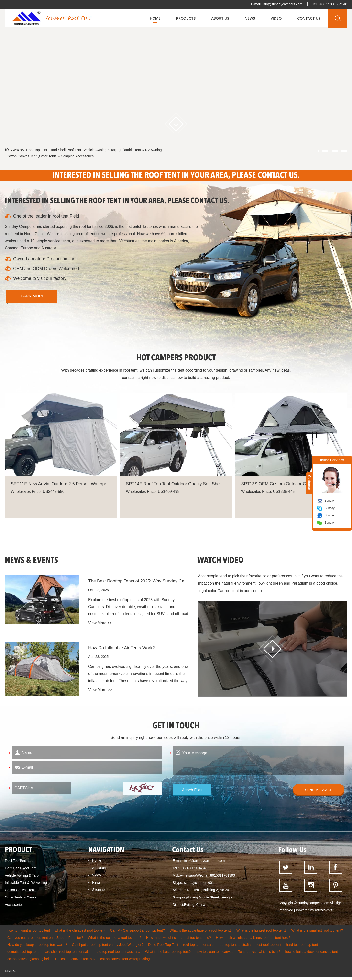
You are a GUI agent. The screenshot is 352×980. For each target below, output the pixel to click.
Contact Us (309, 18)
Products (186, 18)
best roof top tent (268, 948)
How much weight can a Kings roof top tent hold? (253, 941)
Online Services (331, 460)
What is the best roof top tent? (168, 955)
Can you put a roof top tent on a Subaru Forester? (45, 941)
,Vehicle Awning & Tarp (100, 150)
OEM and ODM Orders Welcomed (47, 270)
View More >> (100, 627)
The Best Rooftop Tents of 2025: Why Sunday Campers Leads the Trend (139, 584)
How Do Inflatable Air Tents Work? (121, 651)
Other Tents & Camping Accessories (23, 903)
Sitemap (98, 892)
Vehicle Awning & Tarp (22, 878)
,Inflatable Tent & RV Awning (140, 150)
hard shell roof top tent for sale (67, 955)
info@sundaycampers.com (282, 4)
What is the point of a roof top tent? (115, 941)
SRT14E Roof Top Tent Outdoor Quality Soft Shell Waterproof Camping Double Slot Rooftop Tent (176, 486)
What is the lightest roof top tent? (261, 934)
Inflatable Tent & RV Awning (26, 885)
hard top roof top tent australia (117, 955)
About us (99, 870)
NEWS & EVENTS (32, 563)
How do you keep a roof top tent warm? (37, 948)
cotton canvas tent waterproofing (125, 962)
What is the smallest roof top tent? (317, 934)
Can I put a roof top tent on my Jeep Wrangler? (108, 948)
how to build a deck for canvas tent (311, 955)
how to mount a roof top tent (29, 934)
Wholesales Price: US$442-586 (38, 493)
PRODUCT (19, 853)
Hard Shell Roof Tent (21, 870)
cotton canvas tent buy (78, 962)
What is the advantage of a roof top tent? (201, 934)
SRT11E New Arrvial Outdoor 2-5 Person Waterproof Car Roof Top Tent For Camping (61, 486)
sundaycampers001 (199, 885)
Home (155, 18)
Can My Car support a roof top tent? (137, 934)
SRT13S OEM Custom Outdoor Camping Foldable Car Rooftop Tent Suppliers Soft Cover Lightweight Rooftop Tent (291, 486)
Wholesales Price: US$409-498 (153, 493)
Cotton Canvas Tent (20, 892)
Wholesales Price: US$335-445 (268, 493)
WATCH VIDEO (221, 563)
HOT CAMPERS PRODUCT (176, 359)
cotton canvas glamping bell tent (32, 962)
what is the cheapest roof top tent (80, 934)
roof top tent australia (235, 948)
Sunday (330, 501)
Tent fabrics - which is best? (259, 955)
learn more (32, 297)
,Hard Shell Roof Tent (65, 150)
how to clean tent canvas (214, 955)
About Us (220, 18)
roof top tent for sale (198, 948)
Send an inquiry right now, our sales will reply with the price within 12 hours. (176, 740)
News (250, 18)
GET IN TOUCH (176, 729)
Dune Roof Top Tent (163, 948)
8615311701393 (223, 878)
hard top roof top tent (302, 948)
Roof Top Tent (37, 150)
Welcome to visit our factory (40, 279)
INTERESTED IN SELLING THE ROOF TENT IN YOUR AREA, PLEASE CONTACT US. (176, 176)
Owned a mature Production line (45, 260)
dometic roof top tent (23, 955)
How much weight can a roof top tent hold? (179, 941)
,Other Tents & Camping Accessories (66, 156)
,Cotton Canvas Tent (21, 156)
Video (276, 18)
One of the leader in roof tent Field (47, 216)
